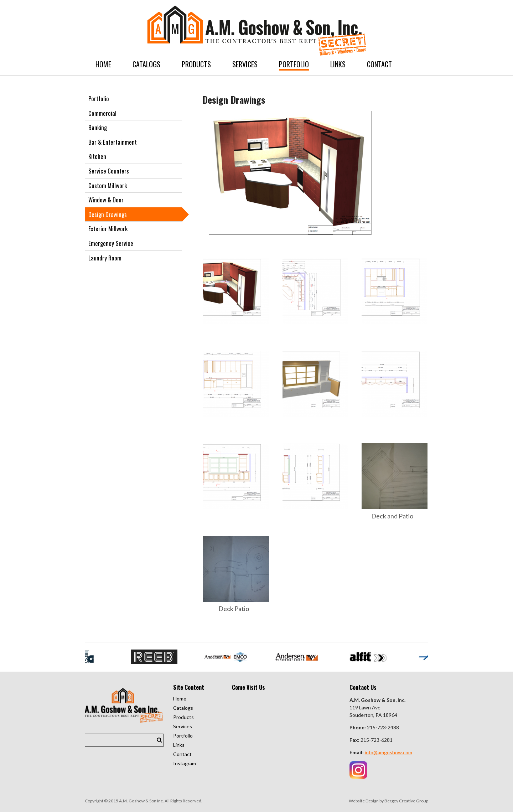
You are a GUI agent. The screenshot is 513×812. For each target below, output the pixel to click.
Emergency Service (111, 243)
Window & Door (106, 200)
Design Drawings (108, 214)
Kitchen (97, 156)
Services (183, 726)
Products (183, 717)
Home (180, 699)
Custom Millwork (108, 185)
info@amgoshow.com (388, 752)
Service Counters (109, 171)
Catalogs (183, 708)
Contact (182, 754)
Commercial (102, 113)
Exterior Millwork (108, 229)
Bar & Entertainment (113, 142)
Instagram (185, 763)
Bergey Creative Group (406, 801)
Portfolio (99, 99)
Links (179, 745)
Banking (98, 127)
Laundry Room (105, 258)
